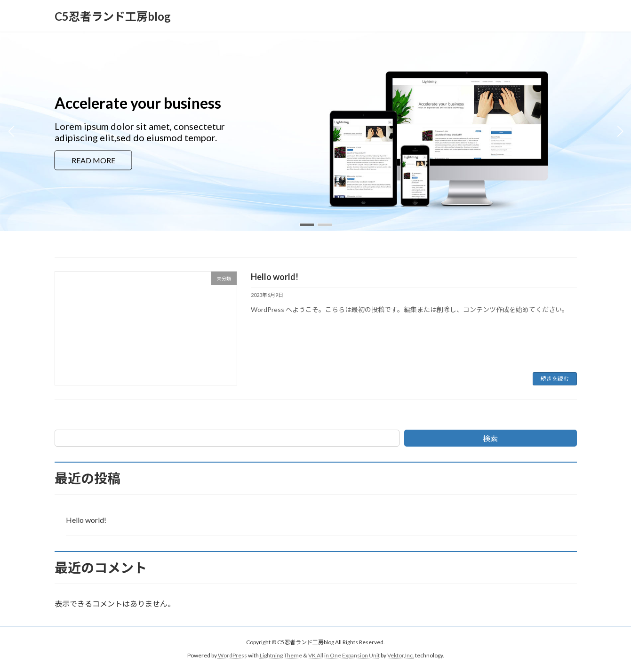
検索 (490, 438)
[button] (307, 225)
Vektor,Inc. (401, 655)
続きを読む (555, 379)
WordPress (232, 655)
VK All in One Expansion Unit (344, 655)
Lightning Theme (281, 655)
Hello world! (275, 277)
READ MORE (93, 160)
